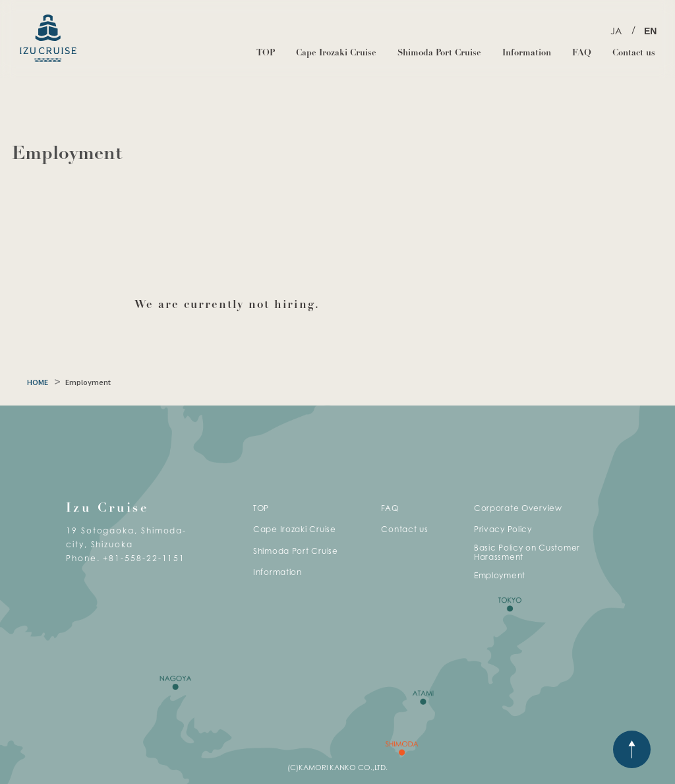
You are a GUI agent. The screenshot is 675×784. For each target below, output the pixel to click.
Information (527, 53)
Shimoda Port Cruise (439, 53)
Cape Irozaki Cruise (336, 53)
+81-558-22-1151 (144, 558)
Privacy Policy (503, 529)
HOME (38, 382)
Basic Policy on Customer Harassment (527, 552)
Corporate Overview (518, 508)
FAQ (582, 53)
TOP (266, 53)
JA (616, 31)
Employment (500, 575)
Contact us (634, 53)
